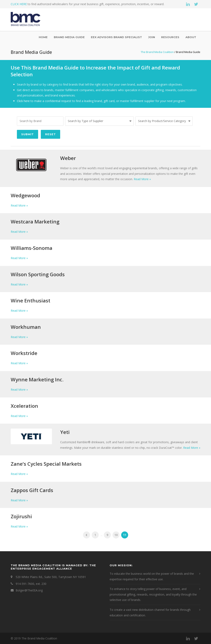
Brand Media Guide (69, 37)
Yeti (65, 432)
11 (125, 535)
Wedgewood (25, 195)
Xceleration (24, 406)
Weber (68, 158)
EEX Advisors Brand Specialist (116, 37)
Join (152, 37)
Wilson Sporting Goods (38, 274)
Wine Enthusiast (30, 300)
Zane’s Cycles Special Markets (46, 464)
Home (43, 37)
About (191, 37)
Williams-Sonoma (32, 248)
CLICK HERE (19, 4)
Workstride (24, 353)
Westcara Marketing (35, 222)
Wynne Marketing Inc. (37, 379)
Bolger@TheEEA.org (29, 590)
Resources (170, 37)
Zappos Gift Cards (32, 490)
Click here (23, 101)
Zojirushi (21, 516)
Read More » (142, 179)
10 (116, 535)
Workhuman (26, 327)
